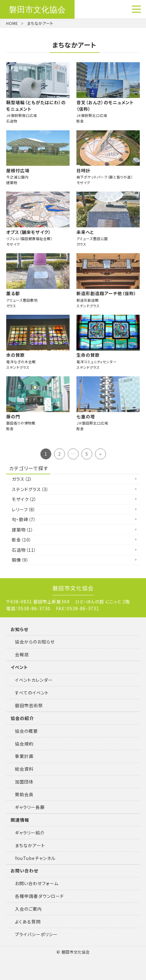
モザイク (24, 499)
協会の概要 (26, 731)
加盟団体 (24, 782)
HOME (12, 23)
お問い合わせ (24, 871)
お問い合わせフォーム (37, 883)
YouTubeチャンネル (35, 858)
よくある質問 (28, 922)
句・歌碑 (24, 519)
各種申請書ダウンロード (39, 896)
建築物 (23, 530)
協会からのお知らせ (35, 642)
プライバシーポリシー (36, 934)
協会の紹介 (22, 718)
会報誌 (22, 654)
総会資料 (24, 769)
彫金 (22, 540)
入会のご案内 (28, 909)
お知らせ (19, 629)
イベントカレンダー (34, 680)
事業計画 (24, 756)
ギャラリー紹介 (30, 833)
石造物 (24, 550)
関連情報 (20, 820)
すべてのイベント (32, 693)
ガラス (22, 479)
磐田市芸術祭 (29, 705)
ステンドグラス (30, 489)
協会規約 (24, 744)
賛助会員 (24, 794)
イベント (19, 667)
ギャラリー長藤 (30, 807)
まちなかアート (30, 845)
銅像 (20, 560)
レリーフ (24, 509)
